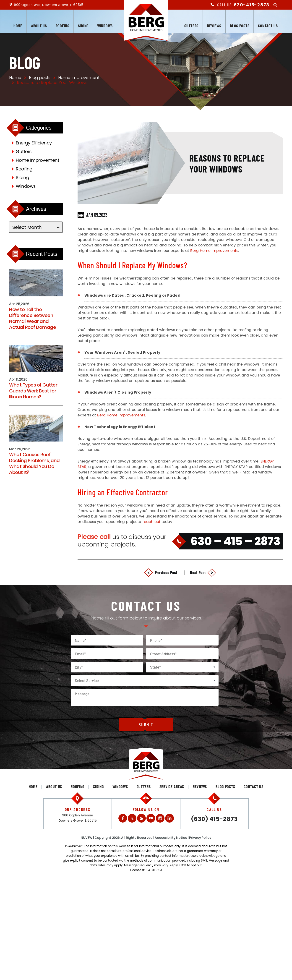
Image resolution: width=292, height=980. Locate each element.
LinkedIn (169, 818)
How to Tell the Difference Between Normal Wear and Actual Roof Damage (33, 318)
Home (18, 26)
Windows (105, 26)
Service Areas (172, 787)
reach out (151, 522)
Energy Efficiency (34, 143)
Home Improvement (37, 161)
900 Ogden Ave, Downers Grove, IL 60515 (49, 5)
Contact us (268, 26)
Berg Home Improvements (214, 251)
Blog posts (240, 26)
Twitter (132, 818)
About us (39, 26)
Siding (83, 26)
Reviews (214, 26)
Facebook (123, 818)
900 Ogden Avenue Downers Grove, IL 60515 (78, 818)
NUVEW (87, 838)
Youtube (151, 818)
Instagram (160, 818)
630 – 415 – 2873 (235, 541)
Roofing (63, 26)
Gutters (191, 26)
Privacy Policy (200, 838)
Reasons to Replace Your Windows (227, 163)
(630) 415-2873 (214, 819)
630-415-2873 (252, 5)
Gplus (141, 818)
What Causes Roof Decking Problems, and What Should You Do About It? (34, 463)
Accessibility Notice (171, 838)
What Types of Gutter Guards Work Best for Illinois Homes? (33, 391)
